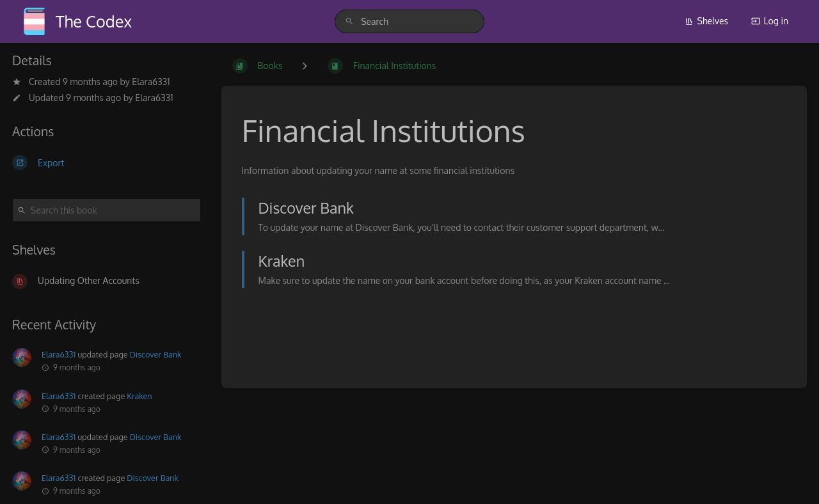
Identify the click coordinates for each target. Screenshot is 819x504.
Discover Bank (156, 354)
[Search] (349, 21)
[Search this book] (107, 210)
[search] (409, 21)
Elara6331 (151, 82)
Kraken (139, 396)
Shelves (707, 21)
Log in (770, 21)
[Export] (107, 162)
